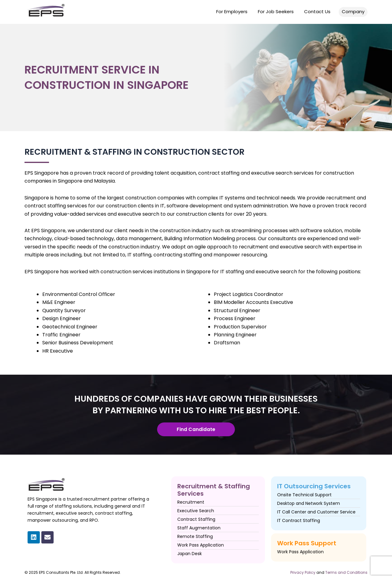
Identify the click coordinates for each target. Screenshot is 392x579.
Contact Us (317, 11)
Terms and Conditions (346, 572)
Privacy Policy (303, 572)
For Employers (232, 11)
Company (353, 11)
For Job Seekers (276, 11)
